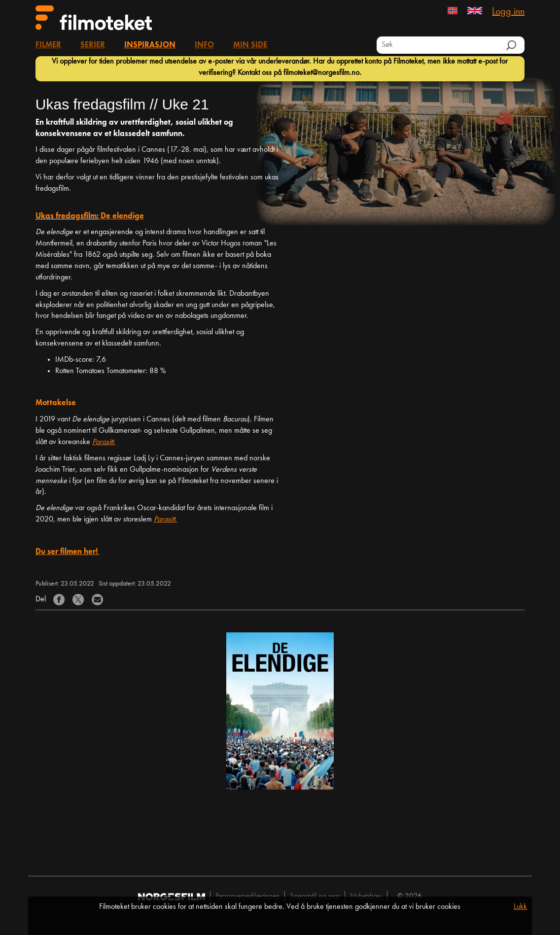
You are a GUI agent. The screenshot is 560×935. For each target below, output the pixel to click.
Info (204, 45)
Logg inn (508, 12)
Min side (250, 45)
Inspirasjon (150, 45)
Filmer (48, 45)
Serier (93, 45)
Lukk (520, 907)
